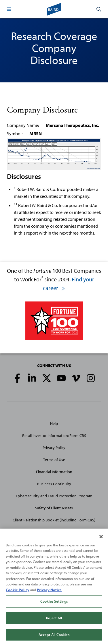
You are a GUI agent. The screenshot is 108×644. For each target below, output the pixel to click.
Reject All (54, 620)
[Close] (101, 538)
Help (54, 423)
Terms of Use (54, 460)
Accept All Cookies (54, 636)
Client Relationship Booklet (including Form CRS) (54, 520)
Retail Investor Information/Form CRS (54, 436)
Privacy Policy (54, 448)
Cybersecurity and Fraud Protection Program (54, 496)
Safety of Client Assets (54, 508)
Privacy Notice (49, 591)
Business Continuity (54, 484)
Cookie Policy (18, 591)
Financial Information (54, 472)
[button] (9, 9)
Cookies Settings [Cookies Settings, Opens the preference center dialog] (54, 603)
